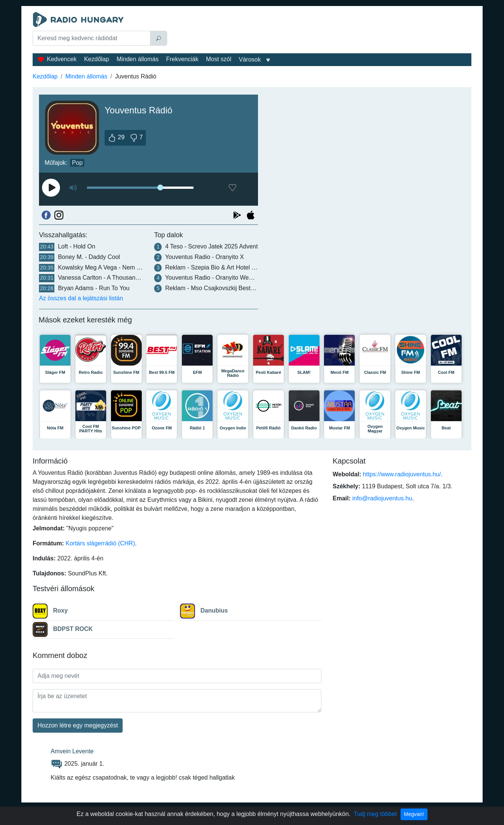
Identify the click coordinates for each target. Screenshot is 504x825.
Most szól (219, 59)
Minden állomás (138, 59)
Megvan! (414, 814)
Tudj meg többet (375, 814)
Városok (250, 59)
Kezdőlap (97, 59)
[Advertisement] (321, 31)
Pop (77, 163)
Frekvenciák (182, 59)
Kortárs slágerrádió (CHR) (100, 543)
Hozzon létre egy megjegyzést (78, 725)
